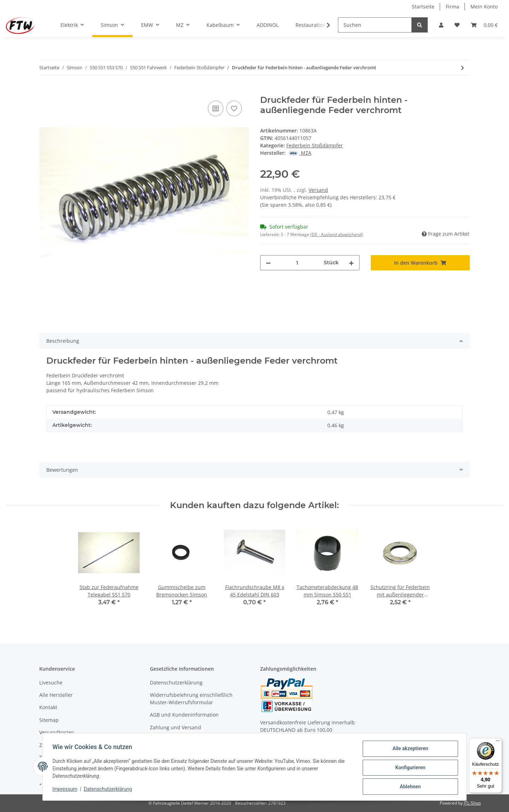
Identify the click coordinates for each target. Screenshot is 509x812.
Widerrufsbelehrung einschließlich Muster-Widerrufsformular (191, 699)
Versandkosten (57, 732)
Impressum (66, 790)
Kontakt (48, 707)
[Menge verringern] (268, 263)
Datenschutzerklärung (176, 682)
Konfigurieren (408, 769)
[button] (441, 25)
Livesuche (51, 682)
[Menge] (297, 263)
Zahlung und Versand (175, 727)
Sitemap (49, 720)
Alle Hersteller (56, 695)
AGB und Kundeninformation (184, 715)
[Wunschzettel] (457, 25)
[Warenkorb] (484, 25)
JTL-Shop (472, 803)
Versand (318, 190)
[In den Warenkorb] (45, 91)
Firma (452, 7)
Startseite (423, 7)
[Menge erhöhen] (351, 263)
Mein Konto (484, 7)
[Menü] (498, 742)
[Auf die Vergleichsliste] (216, 108)
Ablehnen (408, 787)
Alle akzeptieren (408, 750)
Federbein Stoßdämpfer (315, 145)
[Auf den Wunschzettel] (234, 108)
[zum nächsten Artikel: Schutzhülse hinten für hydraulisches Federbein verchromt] (463, 68)
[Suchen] (375, 25)
